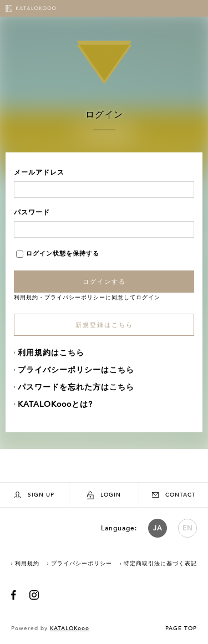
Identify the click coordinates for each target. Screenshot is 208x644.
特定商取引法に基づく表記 (160, 564)
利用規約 (26, 298)
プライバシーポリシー (75, 298)
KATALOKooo (70, 628)
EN (188, 528)
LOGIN (104, 495)
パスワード (32, 212)
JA (158, 528)
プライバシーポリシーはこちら (76, 370)
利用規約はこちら (51, 353)
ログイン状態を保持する (58, 254)
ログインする (104, 282)
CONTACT (174, 495)
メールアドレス (39, 172)
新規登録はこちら (104, 325)
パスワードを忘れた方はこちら (76, 387)
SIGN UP (34, 495)
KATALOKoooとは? (55, 404)
